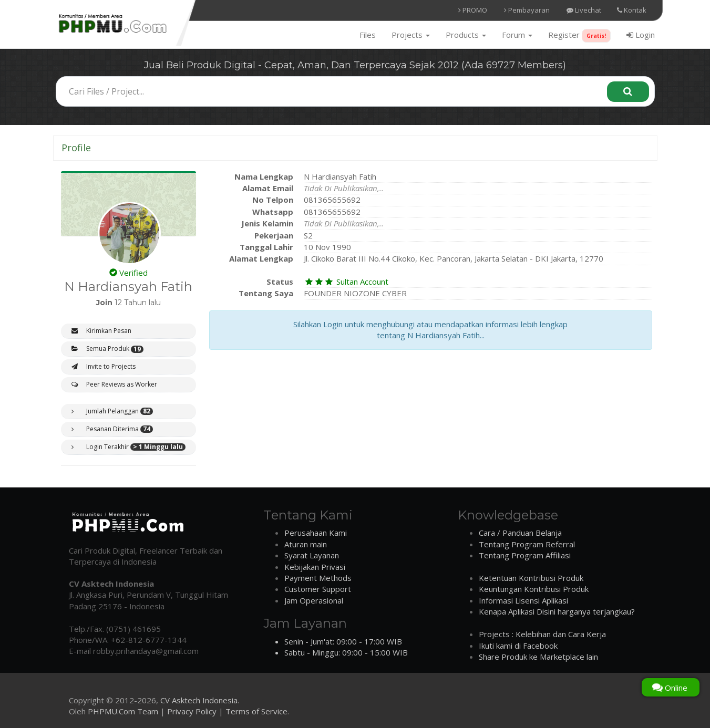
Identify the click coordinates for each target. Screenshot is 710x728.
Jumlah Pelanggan (112, 411)
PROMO (473, 10)
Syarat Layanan (312, 555)
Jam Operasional (314, 600)
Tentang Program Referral (527, 544)
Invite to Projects (104, 366)
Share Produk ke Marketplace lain (538, 657)
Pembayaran (527, 10)
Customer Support (318, 589)
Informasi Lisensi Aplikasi (523, 600)
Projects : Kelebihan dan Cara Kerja (542, 634)
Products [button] (466, 35)
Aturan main (306, 544)
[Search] (628, 92)
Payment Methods (318, 578)
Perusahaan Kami (316, 533)
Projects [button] (411, 35)
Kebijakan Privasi (315, 567)
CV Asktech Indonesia (199, 700)
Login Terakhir (128, 447)
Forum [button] (517, 35)
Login (641, 35)
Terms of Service (256, 711)
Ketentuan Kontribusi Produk (531, 578)
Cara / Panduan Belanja (520, 533)
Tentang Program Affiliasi (525, 555)
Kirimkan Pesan (101, 331)
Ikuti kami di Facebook (518, 646)
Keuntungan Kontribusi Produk (534, 589)
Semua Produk (107, 349)
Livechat (584, 10)
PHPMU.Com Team (123, 711)
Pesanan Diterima (112, 429)
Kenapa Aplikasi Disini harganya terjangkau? (557, 611)
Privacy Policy (192, 711)
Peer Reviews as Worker (114, 384)
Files (368, 35)
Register (579, 36)
